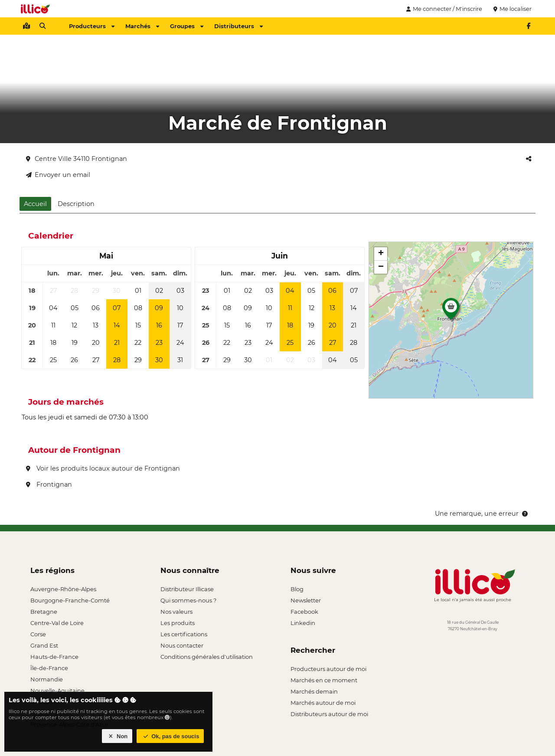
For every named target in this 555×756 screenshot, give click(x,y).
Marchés (142, 26)
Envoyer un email (58, 175)
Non (117, 736)
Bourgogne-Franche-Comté (70, 600)
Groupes (187, 26)
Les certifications (184, 634)
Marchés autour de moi (323, 703)
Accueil (35, 204)
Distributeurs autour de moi (329, 714)
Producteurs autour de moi (328, 669)
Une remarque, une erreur (482, 514)
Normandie (47, 679)
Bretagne (44, 612)
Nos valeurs (176, 612)
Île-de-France (49, 668)
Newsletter (306, 600)
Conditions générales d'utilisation (207, 657)
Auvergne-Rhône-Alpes (63, 589)
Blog (297, 589)
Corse (38, 634)
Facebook (304, 612)
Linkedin (303, 623)
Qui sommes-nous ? (188, 600)
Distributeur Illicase (187, 589)
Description (76, 204)
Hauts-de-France (54, 657)
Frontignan (49, 484)
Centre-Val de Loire (57, 623)
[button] (451, 311)
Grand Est (44, 645)
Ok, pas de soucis (170, 736)
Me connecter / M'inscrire (443, 9)
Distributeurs (238, 26)
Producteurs (92, 26)
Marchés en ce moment (324, 680)
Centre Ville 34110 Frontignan (77, 159)
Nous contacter (182, 645)
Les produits (178, 623)
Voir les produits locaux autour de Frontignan (103, 468)
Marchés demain (314, 691)
